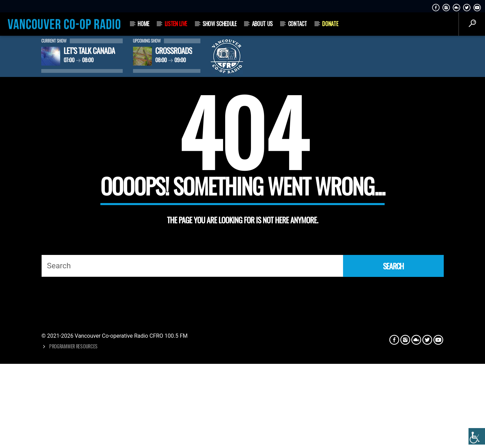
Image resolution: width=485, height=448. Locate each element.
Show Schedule (219, 24)
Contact (297, 24)
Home (143, 24)
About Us (262, 24)
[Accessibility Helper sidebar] (477, 436)
